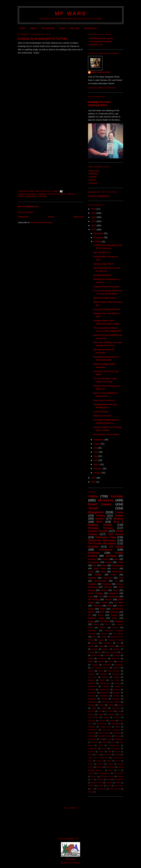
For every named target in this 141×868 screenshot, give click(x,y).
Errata (90, 755)
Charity (107, 655)
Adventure (108, 578)
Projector (94, 776)
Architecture (105, 683)
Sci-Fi (115, 568)
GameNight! (116, 724)
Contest (95, 643)
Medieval (92, 578)
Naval (116, 590)
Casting (116, 649)
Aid (122, 652)
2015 (94, 217)
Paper (114, 575)
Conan (104, 748)
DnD (94, 565)
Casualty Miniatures (102, 275)
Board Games (100, 504)
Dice (116, 559)
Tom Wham (118, 634)
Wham (90, 792)
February (98, 469)
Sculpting (106, 584)
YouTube (43, 196)
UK (92, 789)
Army (95, 637)
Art (116, 581)
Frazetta (118, 755)
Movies (91, 661)
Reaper (91, 680)
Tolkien (103, 609)
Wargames (32, 196)
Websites (92, 559)
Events (105, 559)
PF (119, 770)
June (96, 452)
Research (92, 699)
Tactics (118, 783)
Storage (104, 634)
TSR (100, 596)
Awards (104, 742)
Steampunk (93, 702)
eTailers (33, 28)
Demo (101, 615)
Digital (91, 658)
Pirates (116, 677)
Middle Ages (110, 767)
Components (93, 748)
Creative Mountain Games (101, 38)
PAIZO (92, 180)
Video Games (115, 789)
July (96, 448)
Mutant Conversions (102, 416)
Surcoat (118, 736)
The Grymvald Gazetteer (101, 41)
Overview (91, 733)
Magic (118, 727)
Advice (103, 627)
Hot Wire (119, 603)
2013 (94, 225)
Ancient (108, 599)
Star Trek (115, 680)
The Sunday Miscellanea (102, 543)
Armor (101, 671)
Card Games (115, 534)
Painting (100, 516)
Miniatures (106, 500)
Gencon (117, 689)
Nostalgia (93, 547)
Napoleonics (93, 730)
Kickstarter (94, 553)
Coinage (106, 717)
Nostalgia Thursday (101, 528)
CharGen (104, 674)
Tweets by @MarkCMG (99, 196)
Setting (104, 699)
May (96, 456)
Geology (99, 761)
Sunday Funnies (97, 783)
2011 (94, 478)
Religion (120, 776)
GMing (96, 624)
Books (115, 627)
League (110, 764)
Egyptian (112, 721)
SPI (92, 779)
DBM (109, 752)
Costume (117, 717)
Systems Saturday (98, 531)
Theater (100, 786)
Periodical (104, 696)
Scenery (42, 194)
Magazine (114, 593)
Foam (115, 618)
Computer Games (116, 640)
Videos (21, 196)
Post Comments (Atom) (41, 222)
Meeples (99, 767)
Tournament (119, 786)
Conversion (107, 643)
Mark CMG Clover (101, 72)
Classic (101, 640)
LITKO (90, 764)
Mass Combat (111, 652)
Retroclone (117, 733)
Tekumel (91, 786)
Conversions (115, 748)
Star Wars (104, 621)
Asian (119, 711)
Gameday (92, 630)
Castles (104, 603)
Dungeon (92, 584)
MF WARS (71, 14)
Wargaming (92, 739)
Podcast (91, 773)
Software (91, 736)
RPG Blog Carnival (107, 776)
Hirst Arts (116, 658)
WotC (94, 708)
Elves (117, 683)
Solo (109, 779)
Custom (91, 652)
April (96, 460)
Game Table (99, 568)
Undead (111, 705)
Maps (104, 565)
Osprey (91, 696)
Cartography (117, 565)
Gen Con (92, 677)
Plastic (116, 696)
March (97, 464)
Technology (113, 596)
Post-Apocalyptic (104, 773)
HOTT (108, 624)
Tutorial (119, 512)
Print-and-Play (48, 28)
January (98, 473)
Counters (91, 752)
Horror (118, 761)
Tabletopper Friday (106, 537)
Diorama (108, 587)
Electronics (102, 658)
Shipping (100, 779)
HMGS (109, 761)
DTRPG (93, 177)
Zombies (95, 665)
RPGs (100, 522)
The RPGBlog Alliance (70, 859)
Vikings (120, 661)
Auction (106, 649)
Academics (116, 708)
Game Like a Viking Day (98, 758)
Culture (101, 752)
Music (111, 770)
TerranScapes (100, 581)
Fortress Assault (101, 412)
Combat (117, 655)
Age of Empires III (101, 252)
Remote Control (104, 733)
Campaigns (111, 714)
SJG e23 (93, 183)
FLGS (98, 755)
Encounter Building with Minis (107, 309)
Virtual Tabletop (95, 593)
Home (22, 28)
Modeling (118, 519)
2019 (94, 209)
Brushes (101, 714)
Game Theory (102, 724)
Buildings (31, 194)
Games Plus (104, 689)
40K (101, 739)
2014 (94, 221)
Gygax (91, 621)
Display (91, 646)
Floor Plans (107, 755)
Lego (90, 596)
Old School (116, 547)
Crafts (120, 562)
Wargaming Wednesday (102, 540)
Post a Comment (26, 212)
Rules (103, 572)
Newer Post (23, 217)
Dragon (114, 615)
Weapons (119, 621)
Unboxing (97, 606)
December (99, 233)
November (99, 237)
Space (111, 661)
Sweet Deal (117, 572)
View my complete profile (102, 88)
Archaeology (119, 739)
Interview (111, 646)
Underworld (102, 789)
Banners (91, 714)
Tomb (109, 786)
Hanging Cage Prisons (104, 264)
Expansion (92, 686)
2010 (94, 482)
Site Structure (91, 28)
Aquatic (108, 739)
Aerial (100, 711)
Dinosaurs (92, 721)
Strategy (92, 705)
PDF (102, 612)
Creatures (107, 665)
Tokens (101, 705)
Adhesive (91, 711)
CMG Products (114, 671)
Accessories (106, 550)
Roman (95, 649)
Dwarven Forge (96, 618)
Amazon (91, 683)
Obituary (117, 692)
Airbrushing (109, 711)
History (104, 590)
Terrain (71, 194)
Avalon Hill (96, 655)
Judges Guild (105, 727)
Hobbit (101, 646)
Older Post (78, 217)
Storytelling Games (105, 736)
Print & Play (118, 773)
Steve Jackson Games (111, 702)
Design (104, 637)
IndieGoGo (105, 692)
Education (119, 665)
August (97, 444)
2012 (94, 230)
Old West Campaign (111, 730)
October (98, 242)
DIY (118, 643)
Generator (92, 692)
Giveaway (92, 727)
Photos (91, 671)
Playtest (101, 661)
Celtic (101, 745)
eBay (110, 606)
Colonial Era (114, 745)
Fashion (106, 686)
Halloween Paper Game (104, 298)
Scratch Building (57, 194)
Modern (117, 668)
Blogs (113, 742)
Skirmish (116, 699)
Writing (104, 708)
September (99, 440)
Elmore (118, 752)
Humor (91, 572)
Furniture (116, 674)
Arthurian (94, 742)
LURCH (100, 764)
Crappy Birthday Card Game (106, 287)
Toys (121, 578)
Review (119, 516)
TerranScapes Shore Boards (106, 434)
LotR (121, 646)
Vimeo (121, 705)
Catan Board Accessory (104, 400)
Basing (109, 562)
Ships (102, 680)
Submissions (118, 779)
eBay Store (94, 171)
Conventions (94, 562)
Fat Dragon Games (100, 668)
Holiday (105, 677)
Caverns (92, 674)
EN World (102, 721)
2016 (94, 213)
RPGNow (94, 174)
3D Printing (93, 599)
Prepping (114, 612)
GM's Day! (75, 28)
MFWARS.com (96, 45)
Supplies (109, 783)
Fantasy (98, 575)
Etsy (100, 652)
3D (89, 615)
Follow (62, 28)
